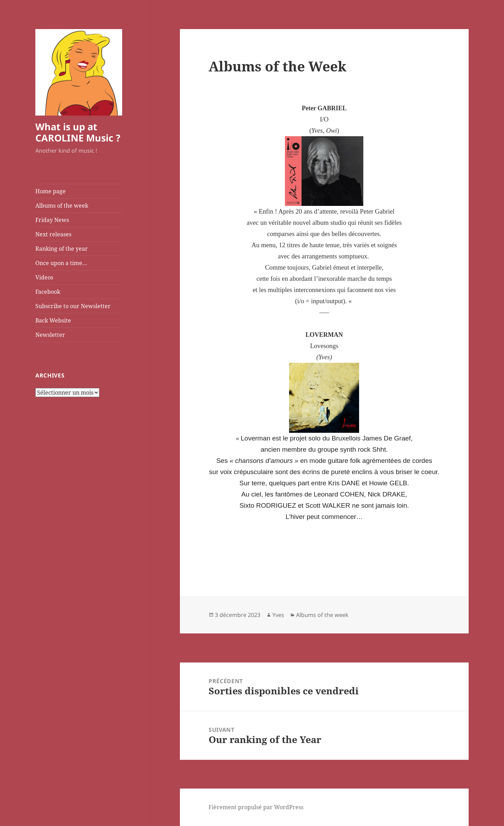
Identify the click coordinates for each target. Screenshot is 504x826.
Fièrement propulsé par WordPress (256, 807)
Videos (44, 277)
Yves (278, 615)
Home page (51, 191)
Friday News (52, 220)
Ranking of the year (62, 249)
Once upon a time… (61, 263)
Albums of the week (62, 206)
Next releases (53, 234)
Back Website (53, 320)
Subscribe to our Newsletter (73, 306)
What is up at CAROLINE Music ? (78, 132)
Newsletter (50, 335)
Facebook (48, 292)
